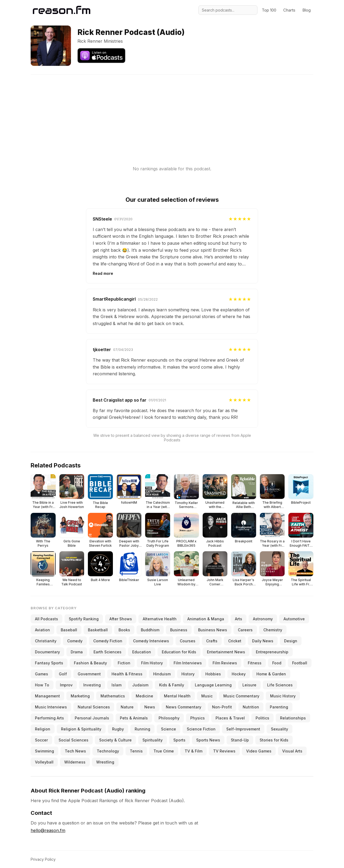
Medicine (144, 696)
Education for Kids (179, 652)
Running (142, 729)
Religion (43, 729)
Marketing (80, 696)
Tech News (75, 751)
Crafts (212, 641)
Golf (63, 674)
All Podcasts (46, 619)
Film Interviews (188, 663)
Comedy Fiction (108, 641)
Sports (179, 740)
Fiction (124, 663)
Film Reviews (225, 663)
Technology (108, 751)
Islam (117, 685)
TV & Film (193, 751)
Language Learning (213, 685)
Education (142, 652)
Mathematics (113, 696)
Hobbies (213, 674)
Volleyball (44, 762)
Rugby (118, 729)
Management (47, 696)
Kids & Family (172, 685)
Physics (198, 718)
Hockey (239, 674)
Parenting (279, 707)
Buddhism (150, 630)
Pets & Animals (134, 718)
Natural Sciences (94, 707)
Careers (245, 630)
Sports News (208, 740)
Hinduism (162, 674)
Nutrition (251, 707)
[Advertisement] (172, 112)
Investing (92, 685)
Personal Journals (92, 718)
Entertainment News (226, 652)
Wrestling (105, 762)
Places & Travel (230, 718)
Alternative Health (160, 619)
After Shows (121, 619)
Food (277, 663)
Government (89, 674)
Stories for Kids (274, 740)
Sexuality (279, 729)
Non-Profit (222, 707)
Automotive (294, 619)
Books (124, 630)
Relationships (293, 718)
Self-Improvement (243, 729)
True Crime (164, 751)
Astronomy (263, 619)
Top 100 (269, 10)
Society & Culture (115, 740)
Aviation (42, 630)
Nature (127, 707)
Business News (213, 630)
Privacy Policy (43, 859)
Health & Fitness (127, 674)
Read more (103, 273)
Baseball (69, 630)
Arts (239, 619)
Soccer (41, 740)
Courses (188, 641)
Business (179, 630)
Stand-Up (240, 740)
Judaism (140, 685)
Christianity (46, 641)
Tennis (136, 751)
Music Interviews (51, 707)
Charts (289, 10)
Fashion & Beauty (90, 663)
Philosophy (169, 718)
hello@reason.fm (48, 830)
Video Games (259, 751)
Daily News (263, 641)
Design (291, 641)
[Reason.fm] (62, 10)
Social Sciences (74, 740)
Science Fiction (201, 729)
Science (169, 729)
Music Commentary (241, 696)
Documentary (47, 652)
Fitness (255, 663)
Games (42, 674)
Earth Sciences (107, 652)
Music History (283, 696)
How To (42, 685)
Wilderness (75, 762)
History (188, 674)
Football (300, 663)
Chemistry (273, 630)
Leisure (249, 685)
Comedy (75, 641)
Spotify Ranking (84, 619)
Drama (77, 652)
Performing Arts (49, 718)
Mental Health (177, 696)
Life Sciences (280, 685)
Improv (66, 685)
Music (207, 696)
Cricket (235, 641)
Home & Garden (271, 674)
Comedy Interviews (151, 641)
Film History (152, 663)
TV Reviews (224, 751)
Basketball (98, 630)
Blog (307, 10)
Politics (262, 718)
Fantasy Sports (49, 663)
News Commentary (184, 707)
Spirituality (153, 740)
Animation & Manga (206, 619)
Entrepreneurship (272, 652)
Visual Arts (292, 751)
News (150, 707)
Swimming (44, 751)
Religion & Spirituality (81, 729)
